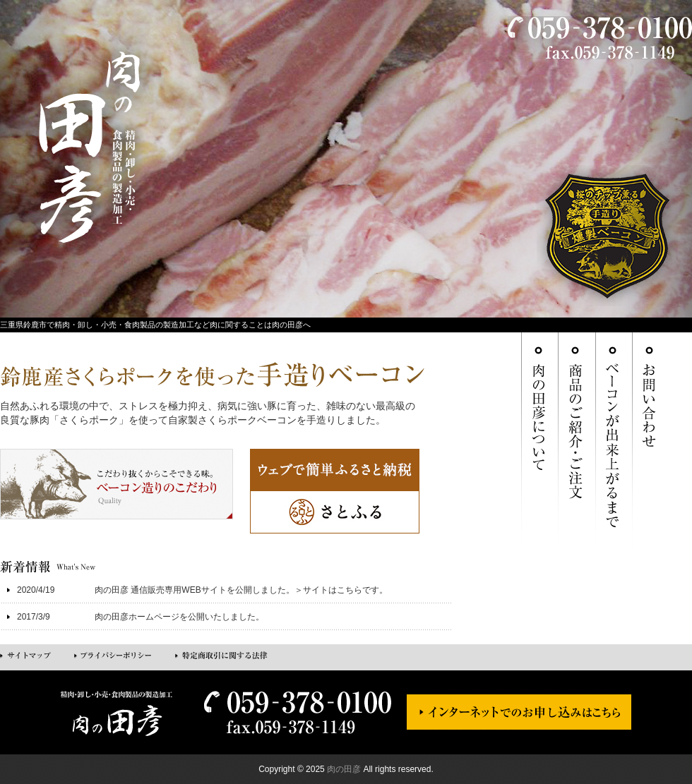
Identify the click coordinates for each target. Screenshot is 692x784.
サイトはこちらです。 (345, 590)
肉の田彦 (344, 769)
